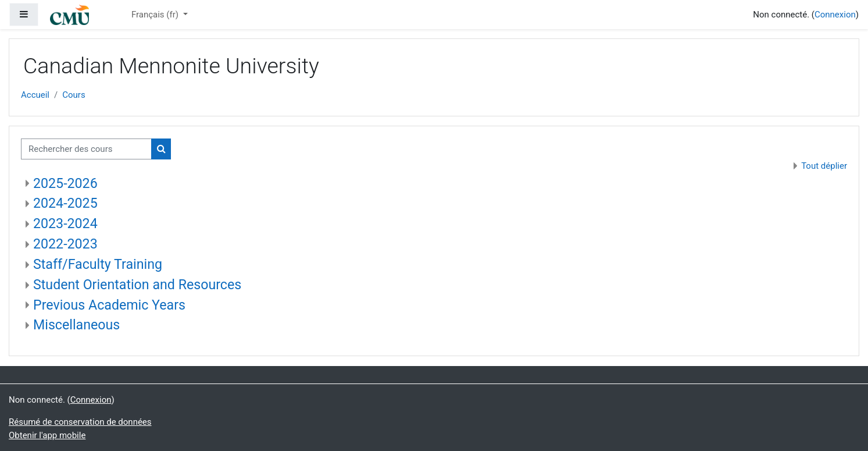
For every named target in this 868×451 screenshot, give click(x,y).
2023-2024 (65, 223)
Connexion (835, 15)
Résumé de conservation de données (80, 422)
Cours (74, 95)
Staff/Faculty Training (98, 264)
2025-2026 (65, 183)
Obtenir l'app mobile (47, 435)
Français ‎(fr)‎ (156, 15)
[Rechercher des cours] (86, 149)
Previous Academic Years (109, 305)
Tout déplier (824, 166)
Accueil (35, 95)
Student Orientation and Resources (137, 285)
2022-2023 (65, 244)
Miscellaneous (76, 325)
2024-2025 (65, 203)
